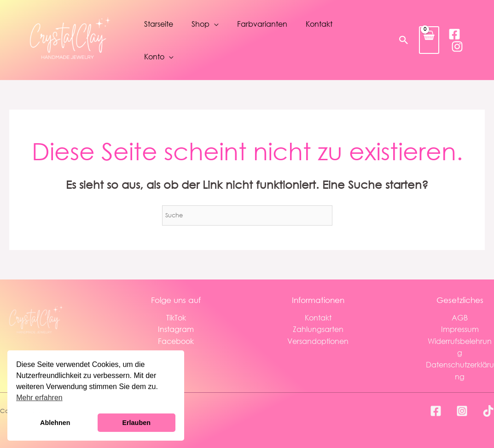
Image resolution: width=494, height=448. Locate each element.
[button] (404, 40)
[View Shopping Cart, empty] (429, 40)
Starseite (159, 24)
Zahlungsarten (318, 329)
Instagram (176, 329)
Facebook (176, 341)
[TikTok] (488, 411)
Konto (154, 56)
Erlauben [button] (136, 423)
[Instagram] (457, 47)
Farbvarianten (262, 24)
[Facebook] (454, 34)
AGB (460, 317)
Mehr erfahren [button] (39, 398)
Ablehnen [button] (55, 423)
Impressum (460, 329)
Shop (201, 24)
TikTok (176, 317)
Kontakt (319, 24)
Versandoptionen (318, 341)
